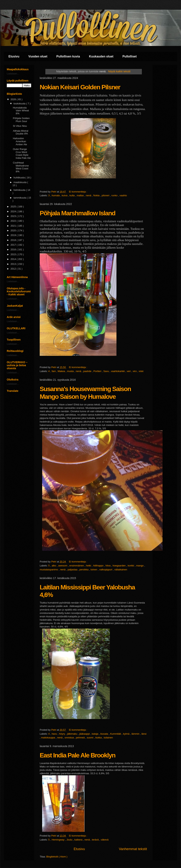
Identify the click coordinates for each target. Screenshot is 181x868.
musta (71, 371)
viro (135, 371)
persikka (84, 570)
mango (140, 566)
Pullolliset (130, 56)
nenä (89, 195)
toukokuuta (20, 104)
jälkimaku (72, 734)
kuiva (65, 195)
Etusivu (14, 56)
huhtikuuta (20, 178)
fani (54, 371)
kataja (95, 734)
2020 (14, 230)
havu (55, 734)
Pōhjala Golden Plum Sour (21, 120)
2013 (14, 264)
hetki (89, 566)
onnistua (70, 738)
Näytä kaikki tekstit (119, 71)
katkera (79, 840)
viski (141, 371)
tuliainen (108, 738)
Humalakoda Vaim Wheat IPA (21, 111)
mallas (81, 195)
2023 (14, 216)
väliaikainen (121, 570)
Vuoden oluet (38, 56)
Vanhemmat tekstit (133, 849)
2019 (14, 235)
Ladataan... (13, 74)
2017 (14, 245)
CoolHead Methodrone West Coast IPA (21, 167)
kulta (72, 195)
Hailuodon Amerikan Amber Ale (20, 141)
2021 (14, 226)
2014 (14, 259)
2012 (14, 269)
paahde (88, 371)
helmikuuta (20, 190)
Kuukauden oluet (101, 56)
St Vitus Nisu (20, 126)
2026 (14, 99)
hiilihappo (99, 566)
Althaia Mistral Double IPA (21, 132)
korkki (131, 566)
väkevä (105, 840)
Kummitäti (116, 734)
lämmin (136, 734)
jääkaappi (85, 734)
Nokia (97, 195)
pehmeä (81, 738)
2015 (14, 254)
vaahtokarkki (118, 371)
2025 (14, 207)
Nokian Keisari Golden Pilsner (80, 87)
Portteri (98, 371)
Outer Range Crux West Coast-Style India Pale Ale (22, 154)
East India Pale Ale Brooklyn (78, 755)
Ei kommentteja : (78, 192)
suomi (90, 738)
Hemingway (59, 840)
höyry (62, 734)
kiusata (105, 734)
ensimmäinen (77, 566)
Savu (106, 371)
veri (129, 371)
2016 (14, 249)
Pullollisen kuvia (68, 56)
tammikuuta (20, 198)
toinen (94, 570)
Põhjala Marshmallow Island (77, 213)
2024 (14, 211)
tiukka (99, 738)
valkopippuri (106, 570)
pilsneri (106, 195)
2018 (14, 240)
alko (54, 566)
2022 (14, 221)
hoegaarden (119, 566)
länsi (144, 734)
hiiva (108, 566)
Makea (62, 371)
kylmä (127, 734)
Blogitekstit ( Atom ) (57, 857)
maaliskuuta (20, 182)
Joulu (70, 840)
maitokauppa (48, 738)
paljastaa (73, 570)
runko (115, 195)
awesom (63, 566)
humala (56, 195)
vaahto (123, 195)
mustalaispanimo (49, 570)
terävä (96, 840)
